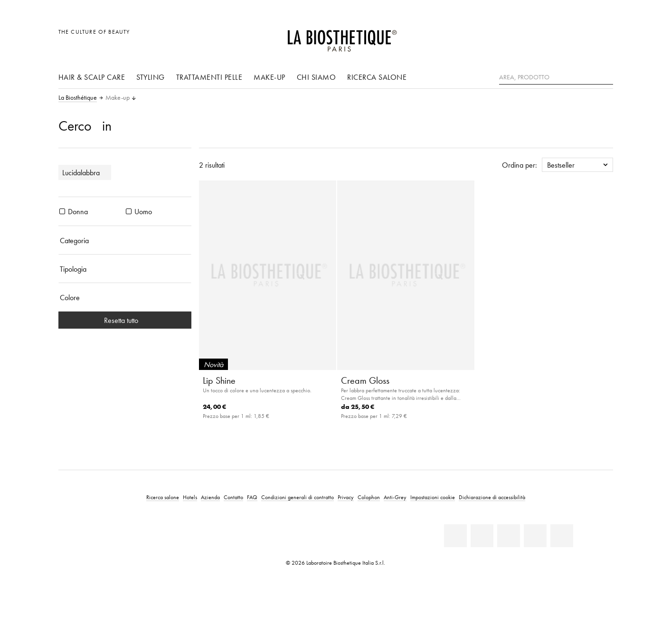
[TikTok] (562, 536)
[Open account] (581, 37)
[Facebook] (482, 536)
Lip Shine (219, 380)
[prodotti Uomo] (129, 211)
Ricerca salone (377, 77)
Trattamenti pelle (209, 77)
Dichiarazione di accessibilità (492, 497)
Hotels (190, 497)
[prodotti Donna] (62, 211)
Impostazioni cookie (433, 497)
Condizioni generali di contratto (298, 497)
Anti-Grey (395, 497)
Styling (151, 77)
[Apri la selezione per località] (560, 37)
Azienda (210, 497)
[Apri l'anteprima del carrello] (603, 37)
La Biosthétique (78, 98)
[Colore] (125, 297)
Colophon (369, 497)
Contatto (233, 497)
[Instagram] (535, 536)
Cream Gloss (365, 380)
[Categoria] (125, 240)
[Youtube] (509, 536)
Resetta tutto (125, 320)
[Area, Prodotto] (556, 77)
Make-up (269, 77)
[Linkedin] (455, 536)
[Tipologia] (125, 269)
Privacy (346, 497)
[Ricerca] (606, 76)
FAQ (252, 497)
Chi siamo (317, 77)
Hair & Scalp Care (92, 77)
